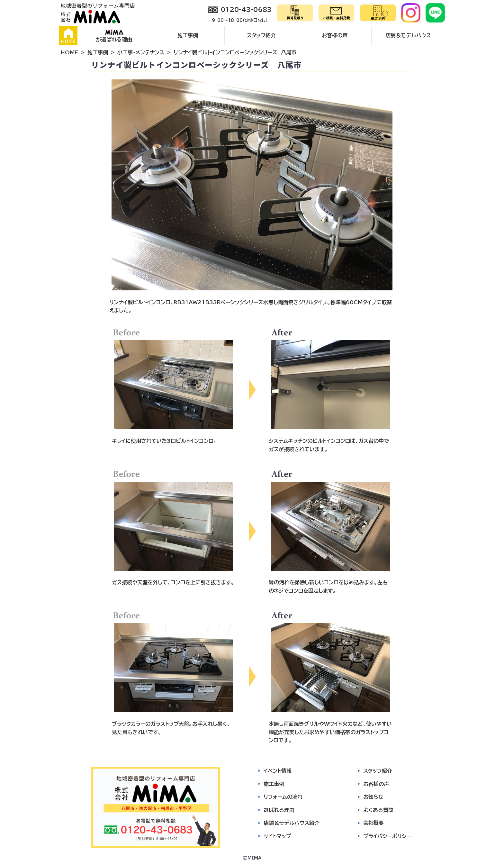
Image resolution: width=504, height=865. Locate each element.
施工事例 (188, 35)
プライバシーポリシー (387, 836)
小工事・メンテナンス (141, 52)
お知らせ (373, 797)
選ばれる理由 (279, 810)
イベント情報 (278, 771)
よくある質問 (378, 810)
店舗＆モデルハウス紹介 (292, 823)
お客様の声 (335, 35)
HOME (68, 36)
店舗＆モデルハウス (408, 35)
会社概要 (373, 823)
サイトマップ (277, 836)
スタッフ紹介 (261, 35)
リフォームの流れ (283, 797)
